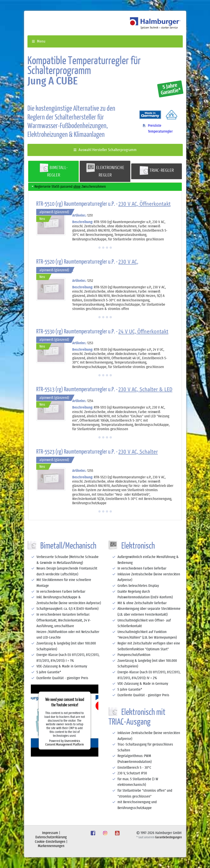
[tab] (54, 171)
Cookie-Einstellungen (50, 842)
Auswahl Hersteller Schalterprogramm (105, 150)
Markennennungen (51, 846)
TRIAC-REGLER (157, 171)
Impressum (50, 833)
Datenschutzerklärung (51, 837)
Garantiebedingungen (168, 837)
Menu (39, 41)
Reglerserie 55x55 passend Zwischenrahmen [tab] (68, 186)
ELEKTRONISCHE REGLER (105, 170)
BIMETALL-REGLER (54, 170)
